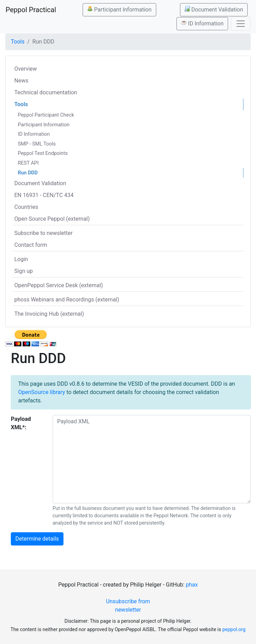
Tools (18, 42)
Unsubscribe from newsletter (128, 606)
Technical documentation (46, 92)
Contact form (31, 245)
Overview (26, 69)
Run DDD (28, 173)
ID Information (202, 23)
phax (192, 585)
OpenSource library (42, 392)
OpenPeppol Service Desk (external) (59, 285)
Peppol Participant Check (46, 115)
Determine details (37, 539)
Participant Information (119, 9)
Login (21, 259)
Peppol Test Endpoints (43, 153)
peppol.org (234, 629)
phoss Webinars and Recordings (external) (67, 300)
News (21, 81)
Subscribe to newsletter (43, 233)
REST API (28, 163)
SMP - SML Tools (37, 144)
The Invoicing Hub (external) (49, 314)
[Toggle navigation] (241, 24)
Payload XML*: (21, 423)
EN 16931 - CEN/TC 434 (44, 195)
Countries (26, 207)
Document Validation (214, 9)
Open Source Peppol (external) (52, 219)
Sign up (24, 271)
